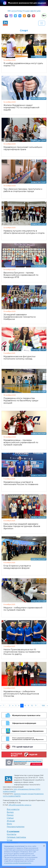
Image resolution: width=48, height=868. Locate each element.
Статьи (10, 818)
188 (43, 706)
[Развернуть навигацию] (42, 23)
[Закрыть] (44, 846)
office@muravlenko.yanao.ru (20, 805)
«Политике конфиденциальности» (18, 863)
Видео (10, 812)
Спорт (43, 57)
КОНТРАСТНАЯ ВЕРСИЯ (24, 11)
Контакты (12, 834)
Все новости (13, 809)
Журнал (11, 821)
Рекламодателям (16, 827)
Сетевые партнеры (16, 837)
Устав (10, 840)
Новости (35, 57)
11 (36, 706)
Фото (9, 824)
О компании (13, 831)
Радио (10, 815)
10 (32, 706)
